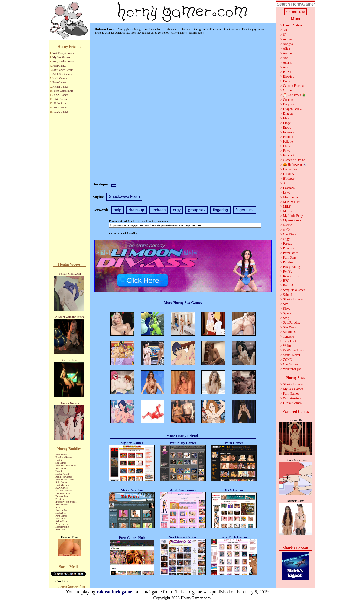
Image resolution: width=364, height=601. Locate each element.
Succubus (289, 332)
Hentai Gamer (60, 87)
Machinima (290, 197)
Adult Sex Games (62, 74)
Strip (286, 318)
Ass (285, 67)
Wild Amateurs (293, 398)
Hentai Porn (61, 454)
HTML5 (288, 174)
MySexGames (292, 220)
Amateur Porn (62, 505)
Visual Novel (291, 355)
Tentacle (288, 336)
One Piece (290, 234)
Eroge (287, 123)
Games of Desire (294, 160)
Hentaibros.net (62, 527)
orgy (177, 210)
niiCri (287, 230)
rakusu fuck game (114, 592)
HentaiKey (290, 169)
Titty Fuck (290, 341)
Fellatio (288, 141)
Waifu (287, 346)
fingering (220, 210)
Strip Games (61, 482)
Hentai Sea (61, 513)
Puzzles (288, 262)
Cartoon (288, 90)
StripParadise (292, 323)
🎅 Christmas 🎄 (294, 95)
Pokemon (289, 248)
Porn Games (59, 66)
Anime (287, 53)
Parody (288, 244)
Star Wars (289, 327)
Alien (286, 49)
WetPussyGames (294, 350)
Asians (287, 63)
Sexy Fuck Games (63, 62)
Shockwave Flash (124, 197)
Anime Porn (61, 521)
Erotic (287, 128)
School (288, 295)
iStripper (289, 179)
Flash (286, 146)
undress (159, 210)
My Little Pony (293, 216)
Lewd (287, 193)
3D (285, 30)
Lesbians (289, 188)
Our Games (290, 364)
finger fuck (244, 210)
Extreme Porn (62, 496)
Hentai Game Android (66, 466)
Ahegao (288, 44)
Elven (287, 118)
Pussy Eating (291, 267)
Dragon (288, 114)
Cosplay (288, 100)
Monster (288, 211)
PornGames (291, 253)
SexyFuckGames (294, 290)
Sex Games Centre (63, 70)
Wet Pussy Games (63, 53)
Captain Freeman (294, 86)
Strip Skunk (60, 99)
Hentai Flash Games (65, 479)
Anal (286, 58)
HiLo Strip (60, 103)
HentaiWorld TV (63, 474)
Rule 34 (288, 285)
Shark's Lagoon (293, 299)
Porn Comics (62, 524)
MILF (287, 206)
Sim (286, 304)
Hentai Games (62, 485)
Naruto (288, 225)
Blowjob (289, 76)
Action (287, 39)
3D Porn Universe (64, 491)
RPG (286, 281)
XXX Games (60, 78)
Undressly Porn (63, 493)
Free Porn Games (63, 457)
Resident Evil (292, 276)
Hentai (59, 460)
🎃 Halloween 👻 (295, 165)
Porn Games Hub (63, 91)
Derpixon (289, 104)
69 (285, 35)
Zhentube (60, 499)
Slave (287, 309)
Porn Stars (60, 530)
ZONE (287, 360)
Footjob (288, 137)
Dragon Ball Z (292, 109)
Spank (287, 313)
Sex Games (61, 463)
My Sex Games (61, 57)
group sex (197, 210)
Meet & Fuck (292, 202)
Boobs (287, 81)
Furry (287, 151)
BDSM (288, 72)
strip (117, 210)
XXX (58, 507)
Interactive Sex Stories (66, 502)
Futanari (288, 155)
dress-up (136, 210)
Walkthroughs (292, 369)
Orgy (286, 239)
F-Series (288, 132)
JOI (285, 183)
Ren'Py (288, 271)
